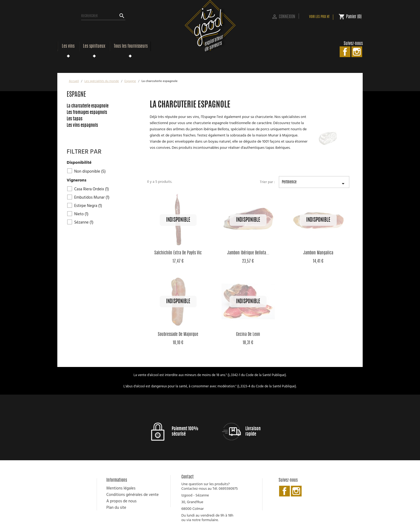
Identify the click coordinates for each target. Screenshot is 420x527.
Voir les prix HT (319, 17)
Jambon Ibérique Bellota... (248, 253)
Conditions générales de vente (132, 495)
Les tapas (75, 119)
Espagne (76, 95)
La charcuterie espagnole (88, 106)
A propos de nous (121, 501)
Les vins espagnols (82, 125)
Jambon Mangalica (318, 253)
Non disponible (90, 172)
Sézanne (84, 222)
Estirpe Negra (88, 206)
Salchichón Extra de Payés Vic (178, 253)
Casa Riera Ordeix (91, 189)
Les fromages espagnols (87, 113)
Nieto (81, 214)
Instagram (357, 52)
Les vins (68, 46)
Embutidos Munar (92, 198)
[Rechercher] (103, 16)
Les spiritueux (94, 46)
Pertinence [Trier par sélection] (314, 184)
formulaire (210, 520)
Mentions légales (121, 488)
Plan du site (116, 508)
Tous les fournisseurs (131, 46)
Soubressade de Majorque (178, 335)
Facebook (345, 52)
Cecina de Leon (248, 335)
